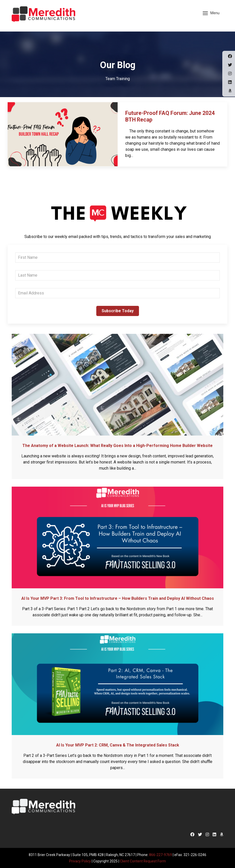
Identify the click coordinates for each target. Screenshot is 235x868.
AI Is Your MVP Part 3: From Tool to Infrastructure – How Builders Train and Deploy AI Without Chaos (118, 598)
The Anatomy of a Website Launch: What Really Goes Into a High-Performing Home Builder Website (117, 446)
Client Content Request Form (143, 861)
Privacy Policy (80, 861)
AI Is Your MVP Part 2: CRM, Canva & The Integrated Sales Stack (118, 745)
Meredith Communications (43, 15)
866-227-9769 (161, 855)
